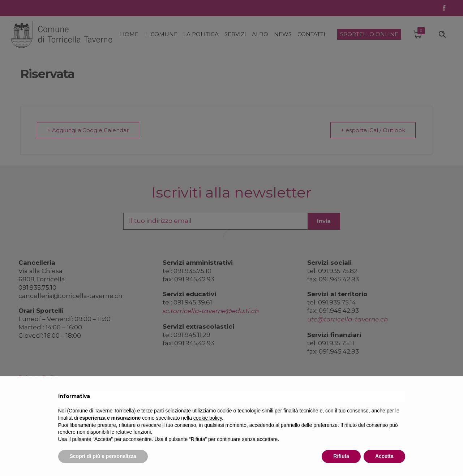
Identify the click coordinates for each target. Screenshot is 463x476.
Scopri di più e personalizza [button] (103, 456)
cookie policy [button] (208, 418)
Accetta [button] (384, 456)
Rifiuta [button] (341, 456)
